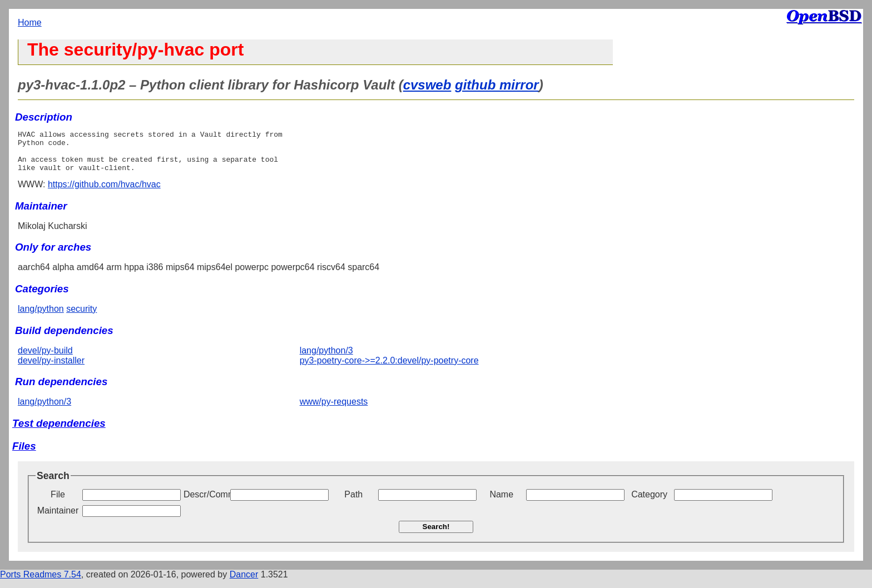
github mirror (497, 85)
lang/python (41, 317)
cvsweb (427, 85)
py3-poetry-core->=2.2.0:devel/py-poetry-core (389, 369)
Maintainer (58, 519)
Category (649, 503)
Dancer (244, 583)
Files (24, 454)
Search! (436, 535)
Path (353, 503)
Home (30, 23)
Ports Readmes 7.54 (41, 583)
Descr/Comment (206, 503)
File (58, 503)
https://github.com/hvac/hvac (104, 193)
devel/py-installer (51, 369)
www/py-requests (334, 410)
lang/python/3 (326, 359)
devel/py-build (45, 359)
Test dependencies (59, 432)
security (81, 317)
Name (501, 503)
